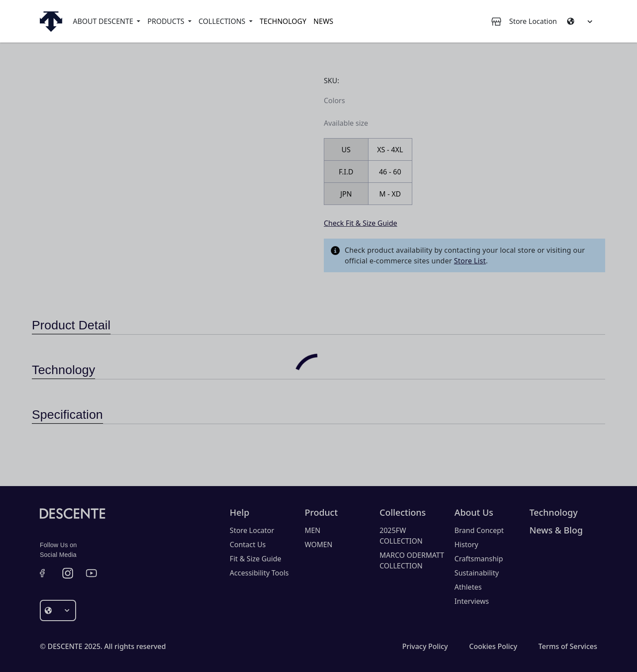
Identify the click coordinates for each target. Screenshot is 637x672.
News (324, 21)
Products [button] (167, 21)
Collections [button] (223, 21)
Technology (283, 21)
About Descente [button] (104, 21)
